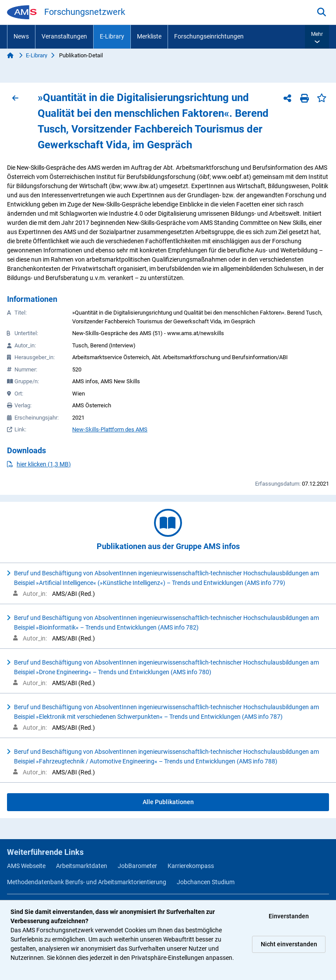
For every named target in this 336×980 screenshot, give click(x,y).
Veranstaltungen (64, 36)
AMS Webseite (26, 866)
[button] (317, 37)
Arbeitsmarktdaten (82, 866)
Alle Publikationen (168, 802)
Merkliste (149, 36)
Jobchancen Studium (206, 882)
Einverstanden (289, 916)
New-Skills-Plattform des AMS (110, 429)
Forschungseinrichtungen (209, 36)
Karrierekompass (191, 866)
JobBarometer (137, 866)
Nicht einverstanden (289, 944)
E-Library (112, 36)
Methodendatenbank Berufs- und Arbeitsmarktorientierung (87, 882)
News (21, 36)
